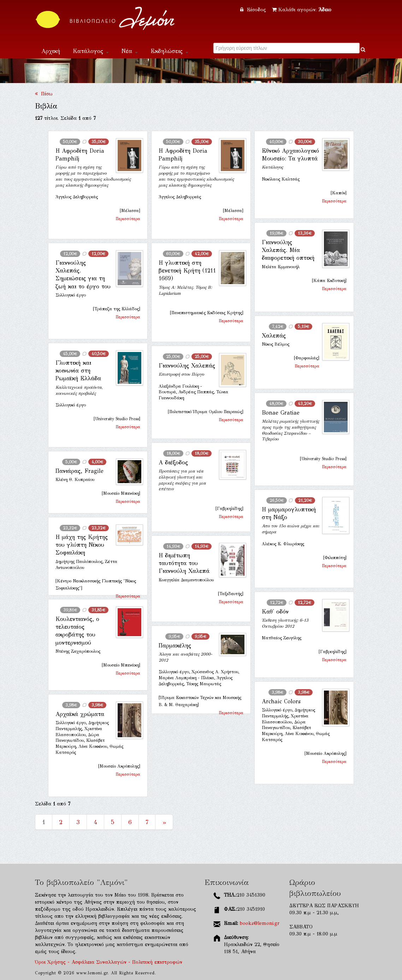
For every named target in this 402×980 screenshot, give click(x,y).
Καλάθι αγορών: (302, 10)
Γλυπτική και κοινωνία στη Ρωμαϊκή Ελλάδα (78, 371)
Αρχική (51, 51)
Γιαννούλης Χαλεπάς (187, 366)
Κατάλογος (91, 51)
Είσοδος (254, 10)
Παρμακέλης (175, 645)
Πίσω (44, 94)
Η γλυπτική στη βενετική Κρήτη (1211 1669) (187, 271)
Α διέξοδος (173, 462)
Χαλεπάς (274, 336)
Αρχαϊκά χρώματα (80, 714)
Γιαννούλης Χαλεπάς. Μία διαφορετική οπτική (288, 250)
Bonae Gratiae (281, 413)
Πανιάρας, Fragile (79, 471)
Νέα (130, 51)
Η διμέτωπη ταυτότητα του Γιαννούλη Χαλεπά (184, 563)
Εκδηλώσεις (169, 51)
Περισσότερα (128, 219)
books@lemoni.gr (260, 923)
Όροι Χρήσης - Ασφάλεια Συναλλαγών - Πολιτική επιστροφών (109, 962)
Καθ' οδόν (275, 612)
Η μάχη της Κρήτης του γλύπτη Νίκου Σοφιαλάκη (82, 545)
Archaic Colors (281, 701)
